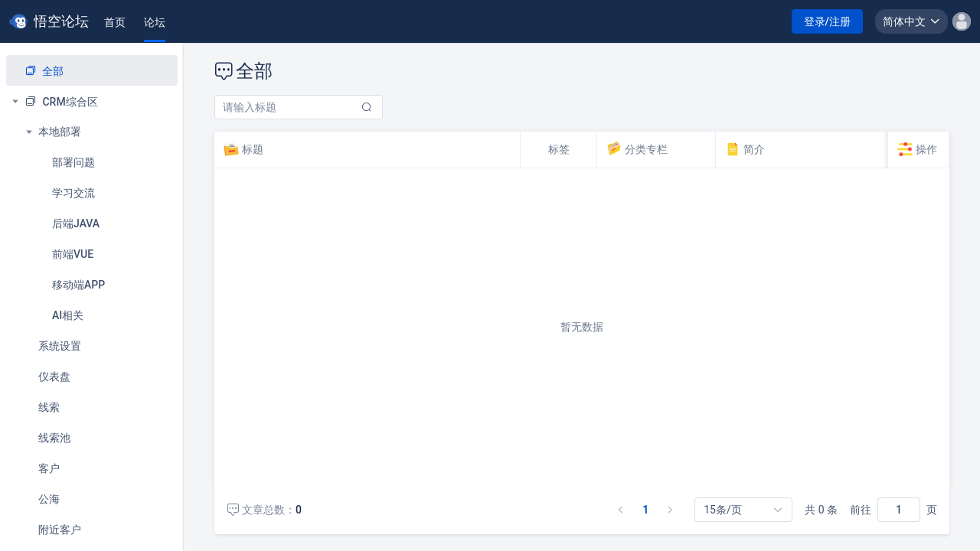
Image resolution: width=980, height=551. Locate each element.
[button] (911, 21)
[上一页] (621, 510)
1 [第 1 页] (645, 510)
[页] (899, 510)
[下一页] (670, 510)
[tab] (115, 22)
